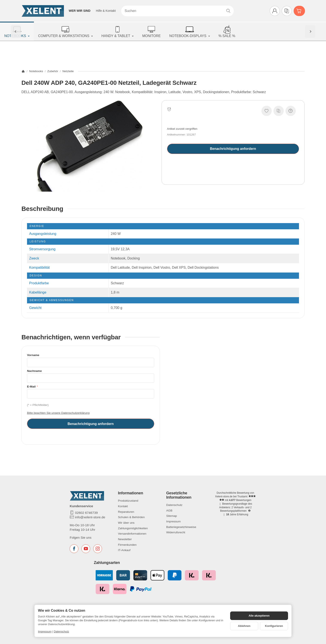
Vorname (33, 355)
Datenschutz (61, 631)
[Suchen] (177, 11)
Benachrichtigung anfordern (233, 149)
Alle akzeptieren (259, 616)
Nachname (34, 371)
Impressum (45, 631)
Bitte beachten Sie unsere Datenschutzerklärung (58, 413)
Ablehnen (244, 626)
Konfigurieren (274, 626)
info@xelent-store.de (90, 517)
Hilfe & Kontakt (106, 11)
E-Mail (32, 387)
